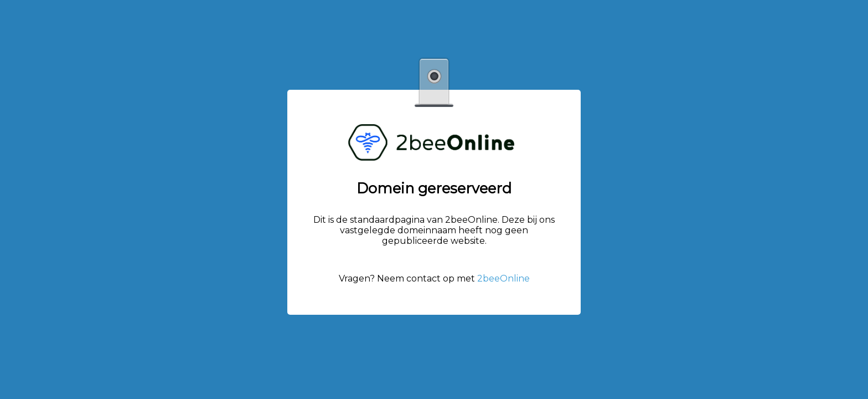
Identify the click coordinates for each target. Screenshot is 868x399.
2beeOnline (503, 278)
